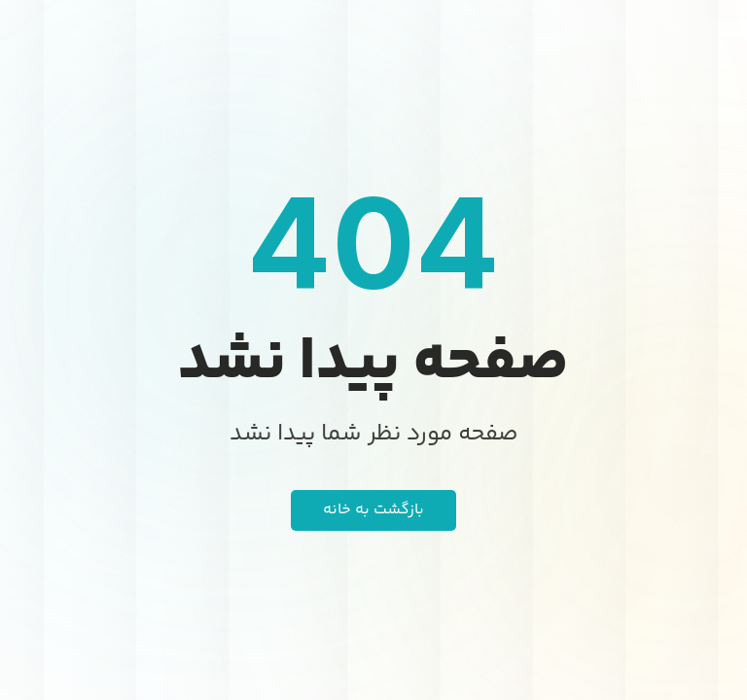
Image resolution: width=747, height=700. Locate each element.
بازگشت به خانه (373, 510)
